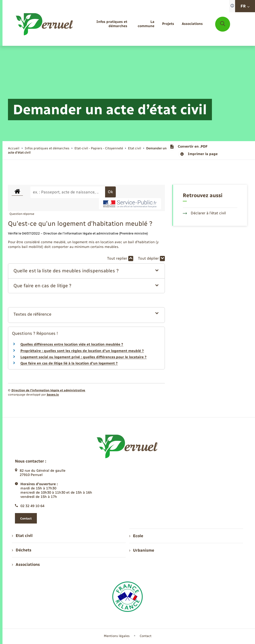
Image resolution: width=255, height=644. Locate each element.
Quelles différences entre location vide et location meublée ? (72, 344)
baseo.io (53, 395)
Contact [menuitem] (146, 636)
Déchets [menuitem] (22, 550)
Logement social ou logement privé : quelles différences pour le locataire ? (83, 357)
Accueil (14, 148)
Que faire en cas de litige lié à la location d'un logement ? (69, 363)
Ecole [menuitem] (136, 536)
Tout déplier (151, 259)
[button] (86, 271)
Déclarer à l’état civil (204, 213)
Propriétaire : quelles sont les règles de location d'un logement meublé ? (82, 351)
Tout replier (120, 259)
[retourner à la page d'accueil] (45, 24)
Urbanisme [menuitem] (142, 550)
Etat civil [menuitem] (22, 536)
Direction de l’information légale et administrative (48, 390)
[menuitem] (105, 24)
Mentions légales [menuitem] (117, 636)
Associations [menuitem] (26, 564)
